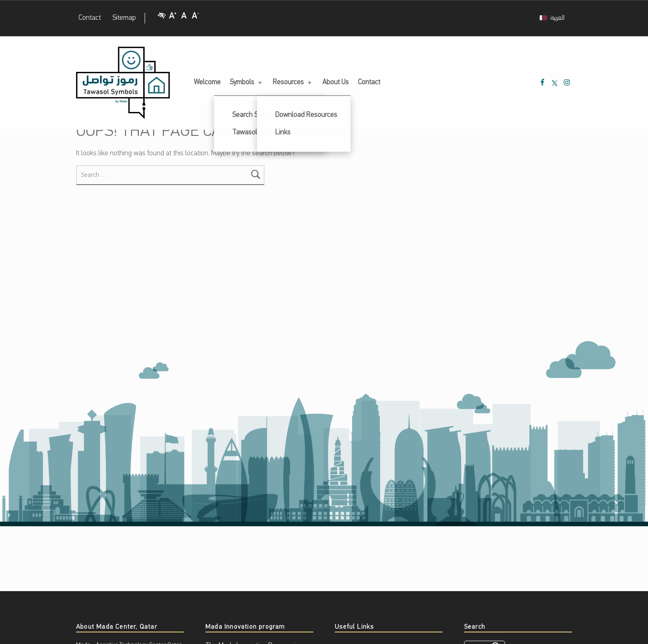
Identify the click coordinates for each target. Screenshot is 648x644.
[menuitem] (552, 18)
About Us (336, 82)
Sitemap (124, 18)
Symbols (247, 82)
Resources (293, 82)
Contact (90, 18)
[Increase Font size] (173, 18)
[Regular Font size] (184, 18)
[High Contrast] (162, 18)
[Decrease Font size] (195, 18)
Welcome (207, 82)
